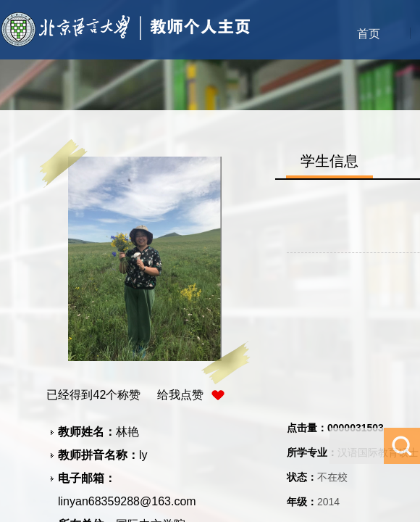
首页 (369, 34)
